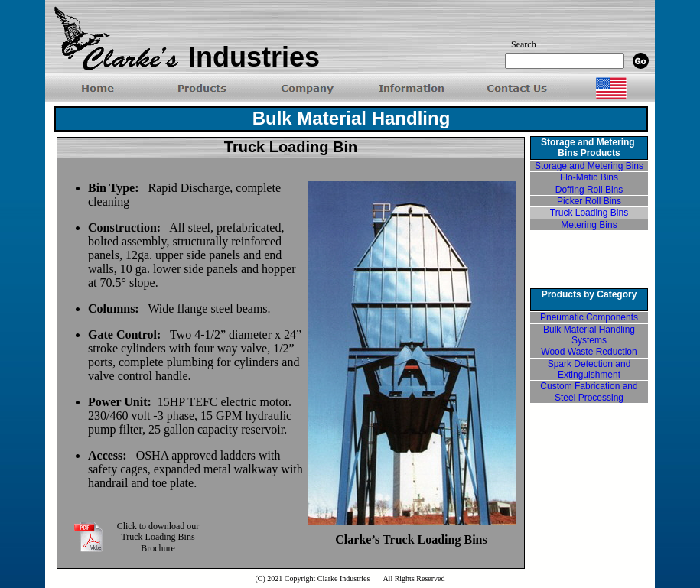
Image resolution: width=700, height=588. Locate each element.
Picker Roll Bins (589, 201)
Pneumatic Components (589, 317)
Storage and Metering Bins (589, 166)
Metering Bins (589, 225)
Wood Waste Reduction (589, 352)
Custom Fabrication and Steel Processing (589, 391)
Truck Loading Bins (589, 213)
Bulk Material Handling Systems (589, 335)
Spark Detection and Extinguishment (589, 369)
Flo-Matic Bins (589, 177)
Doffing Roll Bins (589, 190)
